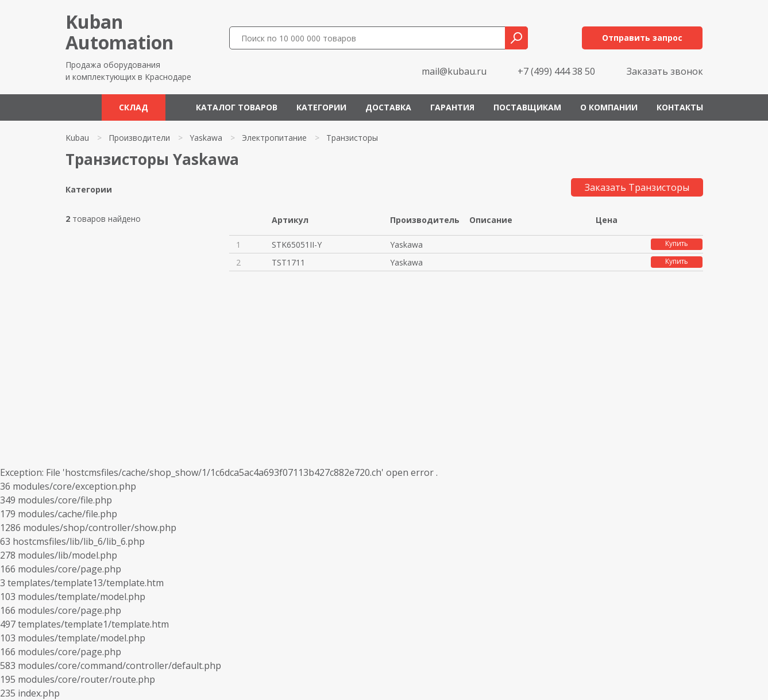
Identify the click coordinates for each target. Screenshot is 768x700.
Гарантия (452, 107)
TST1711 (288, 262)
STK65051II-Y (297, 245)
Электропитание (274, 138)
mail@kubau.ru (454, 71)
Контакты (680, 107)
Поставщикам (527, 107)
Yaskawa (206, 138)
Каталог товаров (237, 107)
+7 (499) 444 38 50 (556, 71)
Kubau (77, 138)
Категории (321, 107)
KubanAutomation (119, 32)
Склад (134, 107)
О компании (609, 107)
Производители (139, 138)
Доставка (388, 107)
